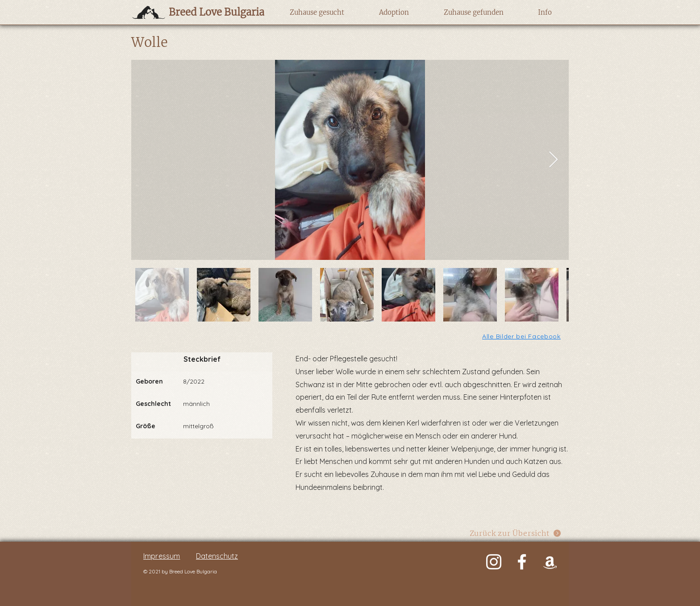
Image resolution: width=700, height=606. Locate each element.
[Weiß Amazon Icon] (550, 562)
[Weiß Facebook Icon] (522, 562)
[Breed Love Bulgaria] (208, 12)
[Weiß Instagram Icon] (494, 562)
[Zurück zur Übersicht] (515, 533)
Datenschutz (217, 556)
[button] (317, 13)
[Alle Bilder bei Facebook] (522, 336)
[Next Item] (553, 160)
